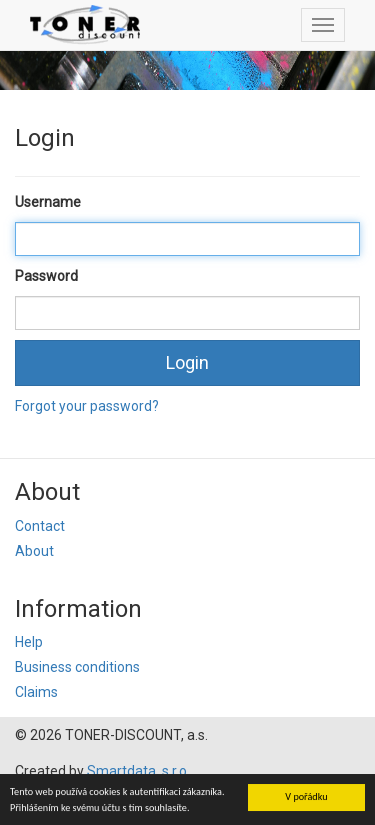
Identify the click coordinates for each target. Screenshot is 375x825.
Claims (36, 692)
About (34, 551)
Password (46, 276)
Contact (40, 526)
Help (29, 642)
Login (187, 362)
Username (48, 202)
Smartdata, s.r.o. (138, 771)
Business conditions (77, 667)
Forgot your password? (87, 406)
